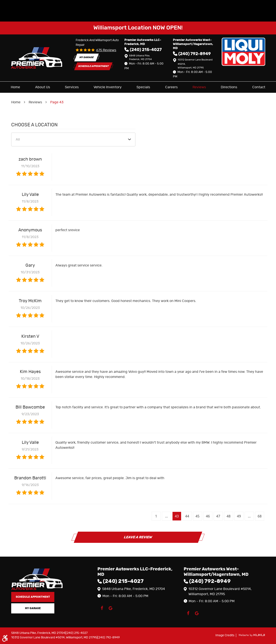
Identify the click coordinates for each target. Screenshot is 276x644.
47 (218, 516)
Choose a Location (34, 125)
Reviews (199, 87)
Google (110, 608)
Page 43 (57, 102)
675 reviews (106, 50)
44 (187, 516)
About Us (43, 87)
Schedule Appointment (93, 66)
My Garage (86, 57)
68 (260, 516)
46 (208, 516)
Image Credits (225, 635)
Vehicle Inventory (108, 87)
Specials (143, 87)
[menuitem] (15, 87)
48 (229, 516)
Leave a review (138, 537)
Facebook (102, 608)
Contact (259, 87)
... (167, 516)
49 (239, 516)
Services (72, 87)
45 (198, 516)
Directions (229, 87)
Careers (171, 87)
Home (15, 87)
